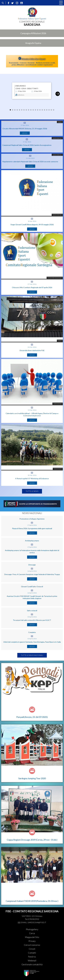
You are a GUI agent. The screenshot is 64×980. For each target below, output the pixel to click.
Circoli (32, 949)
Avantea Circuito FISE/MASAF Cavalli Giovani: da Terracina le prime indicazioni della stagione (32, 597)
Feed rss (32, 957)
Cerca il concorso (32, 945)
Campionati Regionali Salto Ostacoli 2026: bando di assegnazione (27, 145)
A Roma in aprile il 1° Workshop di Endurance (32, 478)
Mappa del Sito (32, 937)
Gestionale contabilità (32, 964)
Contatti (32, 953)
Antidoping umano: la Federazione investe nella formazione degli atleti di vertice (32, 551)
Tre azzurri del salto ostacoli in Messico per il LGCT (32, 620)
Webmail (32, 961)
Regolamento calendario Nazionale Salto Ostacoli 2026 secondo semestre (30, 162)
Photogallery (32, 929)
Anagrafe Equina (33, 43)
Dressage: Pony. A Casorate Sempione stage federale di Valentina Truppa (32, 574)
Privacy (32, 941)
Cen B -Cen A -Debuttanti (27, 88)
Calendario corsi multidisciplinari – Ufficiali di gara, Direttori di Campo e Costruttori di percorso (32, 414)
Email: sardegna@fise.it (34, 922)
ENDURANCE (21, 86)
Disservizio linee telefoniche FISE (32, 350)
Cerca (32, 933)
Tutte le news (32, 491)
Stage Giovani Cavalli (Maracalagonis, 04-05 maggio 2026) (32, 224)
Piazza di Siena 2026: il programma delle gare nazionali (32, 528)
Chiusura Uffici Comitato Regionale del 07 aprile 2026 (32, 287)
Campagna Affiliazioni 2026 (33, 33)
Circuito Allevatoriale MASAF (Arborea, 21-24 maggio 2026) (25, 129)
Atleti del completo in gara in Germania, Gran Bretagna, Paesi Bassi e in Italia (32, 642)
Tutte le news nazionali (32, 655)
